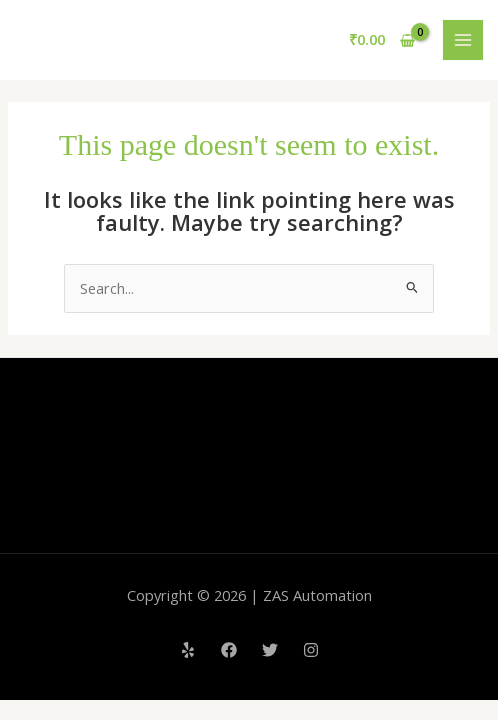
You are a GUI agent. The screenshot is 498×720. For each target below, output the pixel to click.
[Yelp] (188, 650)
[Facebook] (229, 650)
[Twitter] (270, 650)
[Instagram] (311, 650)
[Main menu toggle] (463, 40)
